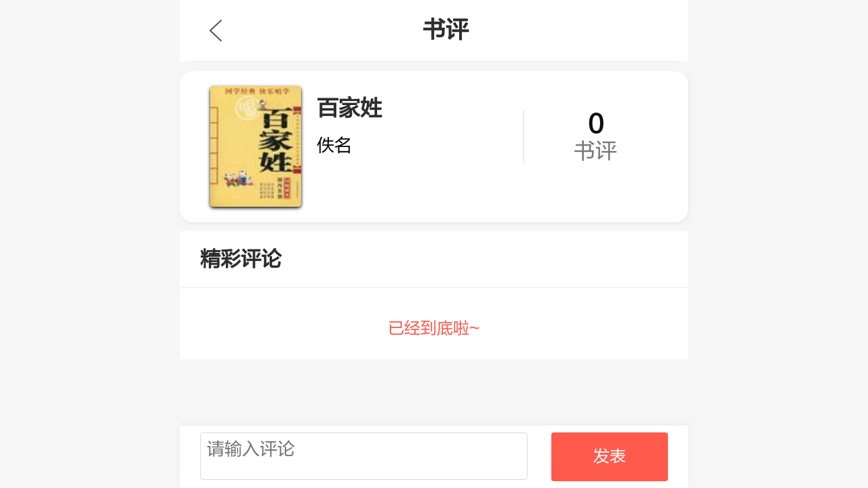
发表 (610, 456)
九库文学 (216, 30)
